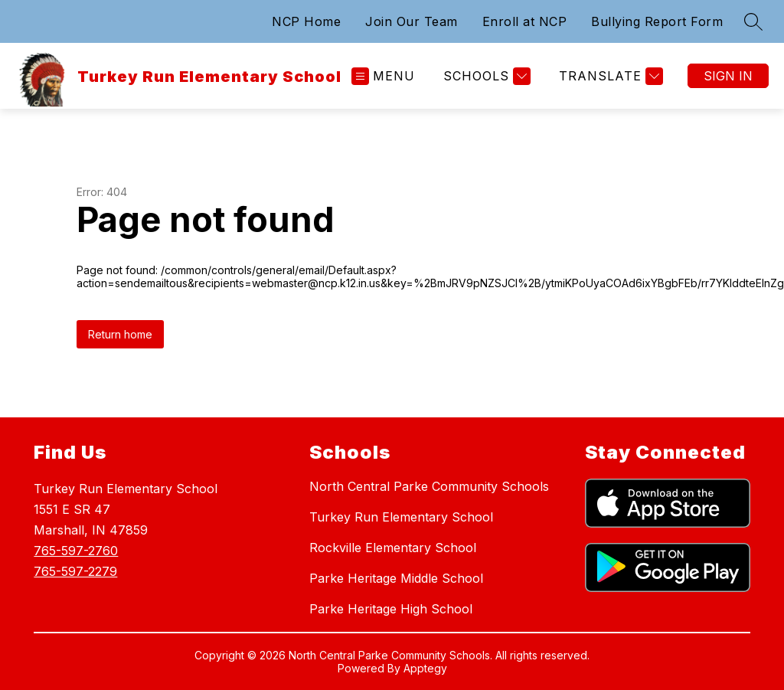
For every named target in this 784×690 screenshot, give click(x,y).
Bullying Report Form (657, 21)
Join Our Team (412, 21)
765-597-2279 (75, 571)
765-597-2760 (76, 551)
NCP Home (306, 21)
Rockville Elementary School (393, 548)
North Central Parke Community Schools (429, 486)
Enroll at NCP (525, 21)
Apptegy (425, 668)
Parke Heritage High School (391, 609)
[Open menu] (383, 76)
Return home (120, 334)
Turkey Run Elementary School (401, 517)
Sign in (728, 76)
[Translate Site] (609, 76)
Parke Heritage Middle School (396, 578)
